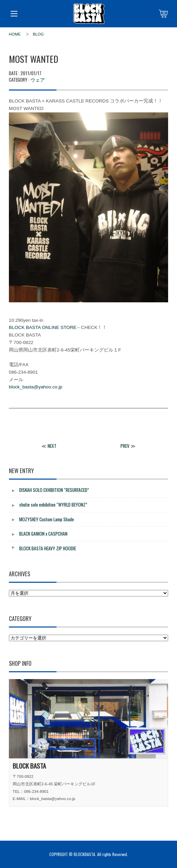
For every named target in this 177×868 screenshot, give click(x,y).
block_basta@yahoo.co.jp (36, 387)
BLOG (38, 34)
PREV (125, 446)
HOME (15, 34)
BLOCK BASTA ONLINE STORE (43, 327)
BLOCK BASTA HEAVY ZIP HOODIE (48, 548)
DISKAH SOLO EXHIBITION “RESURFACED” (54, 490)
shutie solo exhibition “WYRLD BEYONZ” (53, 505)
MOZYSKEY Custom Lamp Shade (47, 519)
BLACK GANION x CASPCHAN (43, 534)
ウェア (38, 79)
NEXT (52, 446)
